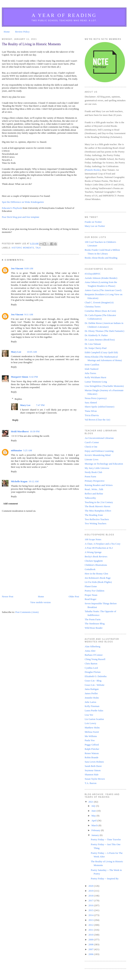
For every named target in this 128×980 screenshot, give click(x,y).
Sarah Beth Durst (93, 766)
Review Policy (22, 32)
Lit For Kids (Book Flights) (98, 582)
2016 (91, 905)
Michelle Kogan (19, 481)
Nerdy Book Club (93, 472)
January (96, 835)
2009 (91, 940)
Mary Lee (16, 352)
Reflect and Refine (94, 494)
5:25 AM (28, 450)
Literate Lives (92, 459)
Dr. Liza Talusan (93, 344)
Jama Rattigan (92, 689)
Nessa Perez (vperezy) (96, 398)
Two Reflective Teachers (97, 519)
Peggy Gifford (92, 745)
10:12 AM (34, 481)
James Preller (91, 693)
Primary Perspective (95, 481)
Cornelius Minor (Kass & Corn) (100, 311)
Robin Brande (92, 757)
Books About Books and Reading (101, 258)
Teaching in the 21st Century (99, 502)
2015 (91, 910)
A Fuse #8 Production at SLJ (99, 548)
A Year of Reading (64, 15)
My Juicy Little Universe (97, 468)
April (94, 820)
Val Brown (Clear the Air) (97, 420)
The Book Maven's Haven (98, 506)
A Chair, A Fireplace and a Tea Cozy (103, 544)
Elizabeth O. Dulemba (96, 676)
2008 (91, 944)
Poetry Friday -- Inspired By (105, 879)
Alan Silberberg (92, 646)
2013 (91, 920)
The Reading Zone (94, 515)
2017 (91, 900)
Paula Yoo (90, 740)
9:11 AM (29, 314)
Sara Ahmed (91, 402)
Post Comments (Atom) (27, 612)
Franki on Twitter (93, 222)
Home (7, 32)
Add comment (11, 504)
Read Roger (91, 599)
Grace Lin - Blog (93, 681)
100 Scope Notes (93, 539)
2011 (91, 930)
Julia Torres (90, 373)
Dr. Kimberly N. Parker (96, 335)
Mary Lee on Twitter (95, 226)
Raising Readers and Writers (99, 485)
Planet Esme (91, 586)
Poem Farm (90, 476)
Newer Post (8, 596)
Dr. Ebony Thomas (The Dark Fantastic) (104, 331)
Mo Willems (91, 736)
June (94, 811)
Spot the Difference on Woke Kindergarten (23, 202)
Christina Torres (93, 307)
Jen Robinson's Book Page (98, 578)
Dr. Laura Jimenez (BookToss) (100, 340)
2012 (91, 925)
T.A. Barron (91, 783)
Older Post (74, 596)
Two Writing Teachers (96, 523)
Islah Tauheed (91, 369)
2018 (91, 896)
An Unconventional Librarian (99, 438)
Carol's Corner (92, 442)
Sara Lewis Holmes (94, 762)
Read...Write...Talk (94, 489)
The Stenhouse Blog (95, 624)
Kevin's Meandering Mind (98, 455)
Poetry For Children (94, 591)
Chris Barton (91, 664)
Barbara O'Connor (94, 655)
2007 (91, 949)
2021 (91, 802)
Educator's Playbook (12, 208)
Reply (14, 304)
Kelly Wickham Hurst (95, 377)
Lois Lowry (90, 723)
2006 (91, 954)
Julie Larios (90, 702)
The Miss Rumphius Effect (98, 511)
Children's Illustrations (96, 565)
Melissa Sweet (92, 732)
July (94, 806)
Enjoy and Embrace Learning (99, 451)
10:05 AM (32, 352)
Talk (38, 248)
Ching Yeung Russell (95, 659)
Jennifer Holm (92, 698)
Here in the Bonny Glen (96, 574)
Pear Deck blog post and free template (21, 217)
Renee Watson (92, 753)
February (96, 830)
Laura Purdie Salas (94, 710)
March (95, 825)
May (94, 816)
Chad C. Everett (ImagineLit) (99, 302)
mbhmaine (16, 450)
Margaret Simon (20, 377)
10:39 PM (35, 431)
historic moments (23, 248)
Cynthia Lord (91, 668)
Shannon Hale (92, 774)
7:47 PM (40, 405)
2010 (91, 935)
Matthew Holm (92, 728)
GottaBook (90, 569)
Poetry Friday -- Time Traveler (106, 839)
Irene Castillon (92, 365)
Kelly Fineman (92, 706)
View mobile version (40, 602)
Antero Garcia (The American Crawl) (103, 290)
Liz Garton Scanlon (94, 719)
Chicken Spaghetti (94, 561)
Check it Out (91, 447)
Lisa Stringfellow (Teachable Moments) (104, 386)
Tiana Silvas (91, 411)
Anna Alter (90, 651)
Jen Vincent (17, 268)
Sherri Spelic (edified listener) (99, 407)
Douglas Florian (93, 672)
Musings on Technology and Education (104, 464)
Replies (18, 399)
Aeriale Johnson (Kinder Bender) (101, 278)
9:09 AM (29, 268)
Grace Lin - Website (94, 685)
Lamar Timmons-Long (96, 382)
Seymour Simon (93, 770)
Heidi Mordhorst (20, 431)
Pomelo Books (93, 170)
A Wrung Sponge (93, 552)
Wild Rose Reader (94, 628)
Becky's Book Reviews (96, 556)
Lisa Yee (89, 715)
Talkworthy (90, 498)
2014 (91, 915)
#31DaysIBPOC (93, 274)
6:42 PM (34, 377)
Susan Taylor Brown (95, 779)
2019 (91, 891)
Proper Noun (91, 595)
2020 (91, 886)
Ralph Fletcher (92, 749)
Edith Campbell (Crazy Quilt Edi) (101, 352)
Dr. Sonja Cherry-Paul (96, 348)
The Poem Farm (93, 619)
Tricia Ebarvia (92, 415)
